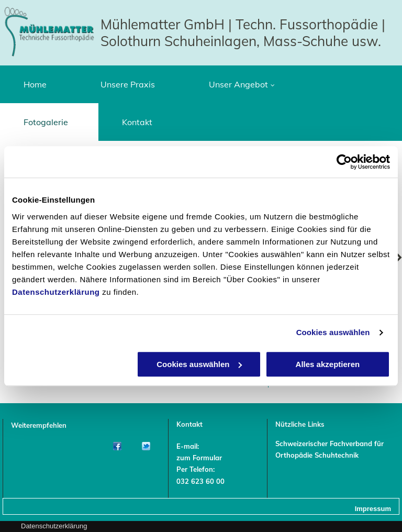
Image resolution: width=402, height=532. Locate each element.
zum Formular (199, 458)
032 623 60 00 (200, 481)
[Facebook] (117, 446)
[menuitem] (38, 84)
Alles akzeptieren (328, 364)
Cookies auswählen (333, 332)
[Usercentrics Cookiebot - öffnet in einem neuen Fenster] (344, 162)
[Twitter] (146, 446)
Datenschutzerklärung (56, 292)
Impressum (373, 509)
